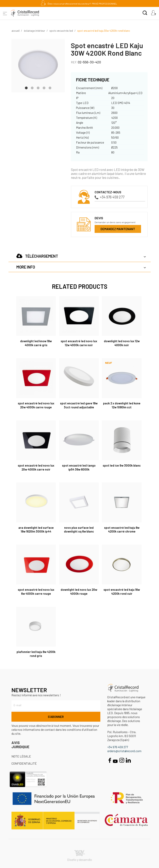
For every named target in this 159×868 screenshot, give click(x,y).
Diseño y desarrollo (80, 856)
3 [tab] (38, 88)
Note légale (21, 756)
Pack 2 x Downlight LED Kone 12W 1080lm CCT (122, 405)
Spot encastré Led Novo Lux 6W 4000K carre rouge (36, 592)
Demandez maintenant (118, 229)
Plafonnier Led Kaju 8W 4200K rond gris (36, 654)
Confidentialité (24, 763)
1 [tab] (26, 88)
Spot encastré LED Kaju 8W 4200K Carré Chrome (122, 530)
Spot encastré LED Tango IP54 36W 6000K (79, 467)
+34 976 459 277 (110, 197)
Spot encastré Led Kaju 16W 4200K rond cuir (122, 592)
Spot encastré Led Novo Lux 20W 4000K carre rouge (36, 405)
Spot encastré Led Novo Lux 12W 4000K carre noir (79, 343)
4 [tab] (44, 88)
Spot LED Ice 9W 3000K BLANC (122, 465)
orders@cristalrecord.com (124, 751)
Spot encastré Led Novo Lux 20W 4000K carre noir (36, 467)
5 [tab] (50, 88)
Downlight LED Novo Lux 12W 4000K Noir (122, 343)
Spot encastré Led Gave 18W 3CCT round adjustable (79, 405)
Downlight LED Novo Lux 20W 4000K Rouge (79, 592)
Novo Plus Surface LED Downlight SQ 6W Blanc (79, 530)
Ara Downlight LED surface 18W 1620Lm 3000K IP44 (36, 530)
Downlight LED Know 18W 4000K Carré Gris (36, 343)
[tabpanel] (38, 66)
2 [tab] (32, 88)
